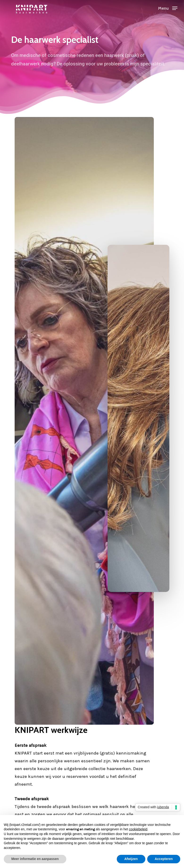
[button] (168, 8)
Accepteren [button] (164, 859)
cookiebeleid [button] (138, 829)
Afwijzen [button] (131, 859)
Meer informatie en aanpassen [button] (35, 859)
